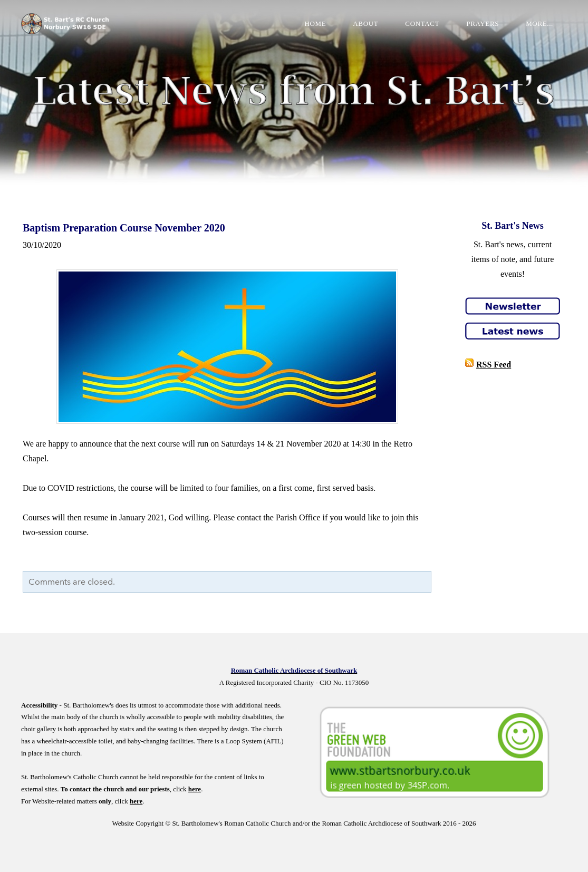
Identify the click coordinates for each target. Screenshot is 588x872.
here (195, 789)
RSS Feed (494, 365)
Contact (422, 23)
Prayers (483, 23)
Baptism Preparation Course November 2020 (124, 228)
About (365, 23)
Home (315, 23)
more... (539, 23)
